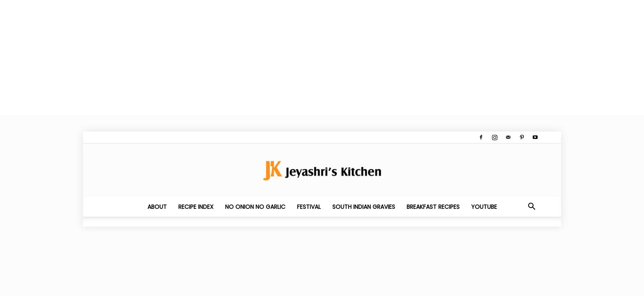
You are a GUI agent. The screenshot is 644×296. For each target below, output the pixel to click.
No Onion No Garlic (255, 207)
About (157, 207)
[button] (531, 207)
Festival (309, 207)
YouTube (484, 207)
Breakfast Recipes (433, 207)
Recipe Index (196, 207)
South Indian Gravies (364, 207)
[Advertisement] (246, 58)
